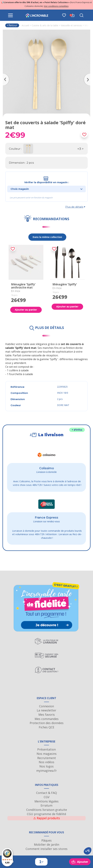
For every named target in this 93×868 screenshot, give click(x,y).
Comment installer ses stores (46, 849)
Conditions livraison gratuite (47, 810)
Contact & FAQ (46, 793)
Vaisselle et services (71, 25)
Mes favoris (47, 715)
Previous (4, 75)
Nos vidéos (46, 762)
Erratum (46, 805)
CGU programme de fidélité (46, 814)
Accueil (25, 25)
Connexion (46, 706)
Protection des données (47, 723)
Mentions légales (46, 801)
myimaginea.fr (46, 771)
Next (89, 75)
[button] (88, 851)
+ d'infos (77, 430)
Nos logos (46, 766)
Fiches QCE (46, 727)
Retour (12, 25)
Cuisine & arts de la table (45, 25)
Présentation (46, 749)
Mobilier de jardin (47, 845)
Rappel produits (47, 818)
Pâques (46, 840)
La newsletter (46, 710)
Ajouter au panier (26, 310)
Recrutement (47, 758)
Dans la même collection (47, 237)
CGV (47, 797)
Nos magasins (47, 754)
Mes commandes (47, 719)
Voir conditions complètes (56, 6)
